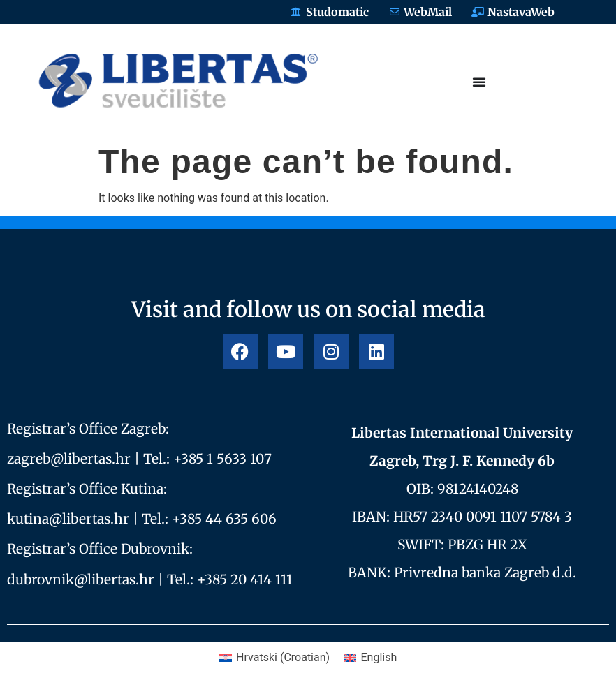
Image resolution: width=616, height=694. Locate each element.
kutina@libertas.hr (68, 519)
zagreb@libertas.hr (69, 459)
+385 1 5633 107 (222, 459)
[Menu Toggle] (479, 82)
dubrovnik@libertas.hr (81, 579)
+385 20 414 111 (245, 579)
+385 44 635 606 (224, 519)
